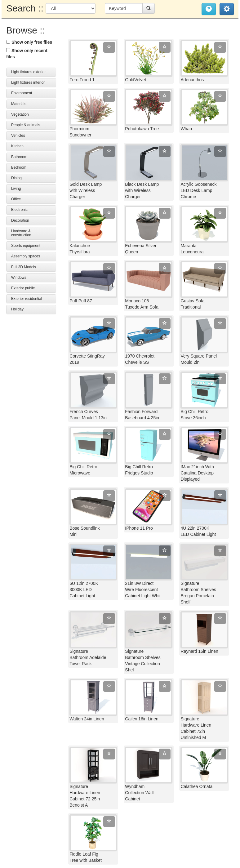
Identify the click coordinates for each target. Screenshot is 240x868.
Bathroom (19, 157)
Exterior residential (27, 299)
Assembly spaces (26, 256)
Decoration (20, 220)
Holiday (17, 309)
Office (16, 199)
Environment (22, 93)
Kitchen (17, 146)
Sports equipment (26, 246)
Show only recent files (27, 54)
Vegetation (20, 114)
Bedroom (19, 167)
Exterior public (23, 288)
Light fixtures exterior (28, 72)
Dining (16, 178)
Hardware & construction (21, 233)
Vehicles (18, 136)
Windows (19, 278)
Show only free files (29, 42)
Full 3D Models (24, 267)
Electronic (19, 210)
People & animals (26, 125)
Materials (19, 104)
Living (16, 189)
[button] (227, 9)
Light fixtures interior (28, 82)
